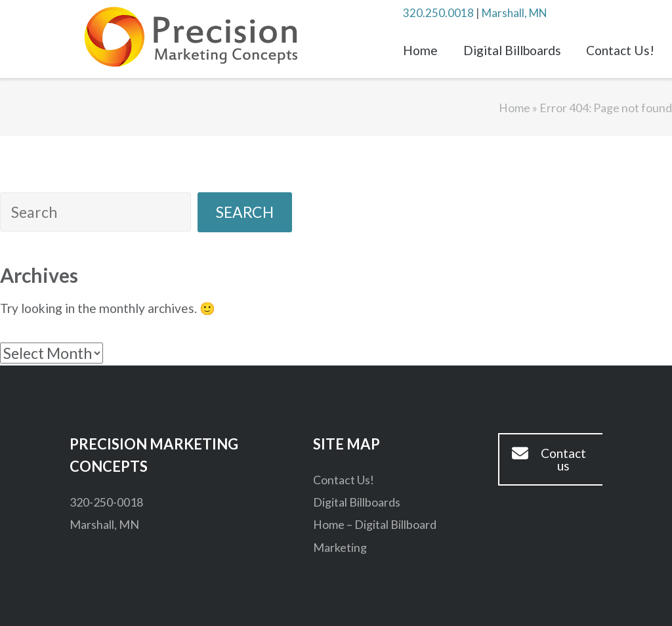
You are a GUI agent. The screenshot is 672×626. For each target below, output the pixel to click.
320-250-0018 (106, 502)
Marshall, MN (514, 13)
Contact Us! (620, 50)
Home (420, 50)
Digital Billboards (512, 50)
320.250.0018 (438, 13)
